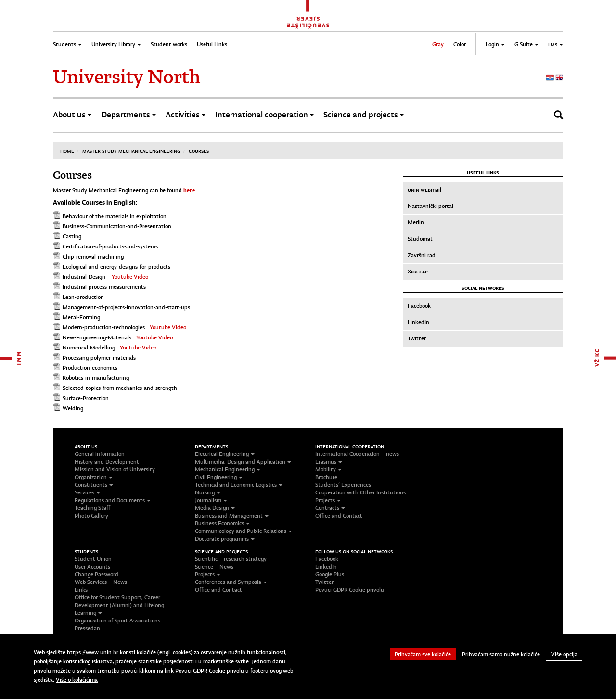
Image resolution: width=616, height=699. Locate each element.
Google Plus (330, 574)
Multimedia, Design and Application (243, 462)
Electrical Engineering (225, 454)
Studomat (420, 239)
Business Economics (222, 523)
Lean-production (83, 297)
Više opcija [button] (564, 654)
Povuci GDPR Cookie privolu (350, 590)
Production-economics (90, 368)
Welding (73, 408)
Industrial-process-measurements (104, 287)
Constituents (94, 485)
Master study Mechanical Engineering (131, 151)
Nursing (208, 492)
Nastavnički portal (430, 206)
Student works (169, 44)
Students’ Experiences (343, 485)
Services (87, 492)
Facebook (419, 306)
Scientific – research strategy (231, 559)
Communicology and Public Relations (244, 531)
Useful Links (212, 44)
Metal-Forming (81, 317)
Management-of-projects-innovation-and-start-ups (126, 307)
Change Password (96, 574)
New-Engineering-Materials (97, 337)
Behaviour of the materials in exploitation (115, 216)
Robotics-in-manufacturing (96, 378)
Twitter (417, 338)
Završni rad (422, 255)
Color (460, 44)
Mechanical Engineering (228, 469)
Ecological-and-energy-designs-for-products (116, 267)
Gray (438, 44)
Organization (94, 477)
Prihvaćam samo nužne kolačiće (501, 654)
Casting (72, 236)
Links (81, 590)
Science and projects (364, 115)
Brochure (326, 477)
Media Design (215, 508)
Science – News (214, 567)
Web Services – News (101, 582)
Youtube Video (130, 277)
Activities (186, 115)
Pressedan (87, 628)
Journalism (211, 500)
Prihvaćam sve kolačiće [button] (423, 654)
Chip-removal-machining (93, 257)
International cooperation (264, 115)
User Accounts (92, 567)
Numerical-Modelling (89, 348)
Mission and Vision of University (115, 469)
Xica (418, 272)
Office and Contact (339, 516)
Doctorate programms (225, 539)
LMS (556, 44)
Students (67, 44)
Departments (128, 115)
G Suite (526, 44)
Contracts (330, 508)
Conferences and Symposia (231, 582)
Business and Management (232, 516)
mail (424, 190)
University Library (116, 44)
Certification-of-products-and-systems (110, 246)
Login (495, 44)
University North (127, 77)
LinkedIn (418, 322)
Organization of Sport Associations (117, 621)
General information (100, 454)
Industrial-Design (84, 277)
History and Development (107, 462)
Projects (328, 500)
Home (67, 151)
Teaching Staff (92, 508)
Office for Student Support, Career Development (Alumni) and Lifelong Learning (119, 605)
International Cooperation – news (357, 454)
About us (72, 115)
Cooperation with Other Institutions (360, 492)
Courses (199, 151)
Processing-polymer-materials (99, 358)
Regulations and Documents (113, 500)
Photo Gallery (91, 516)
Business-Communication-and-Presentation (117, 226)
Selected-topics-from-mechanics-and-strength (120, 388)
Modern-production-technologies (104, 327)
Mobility (328, 469)
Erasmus (329, 462)
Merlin (416, 222)
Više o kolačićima (77, 680)
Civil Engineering (219, 477)
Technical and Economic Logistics (239, 485)
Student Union (93, 559)
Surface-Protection (86, 398)
